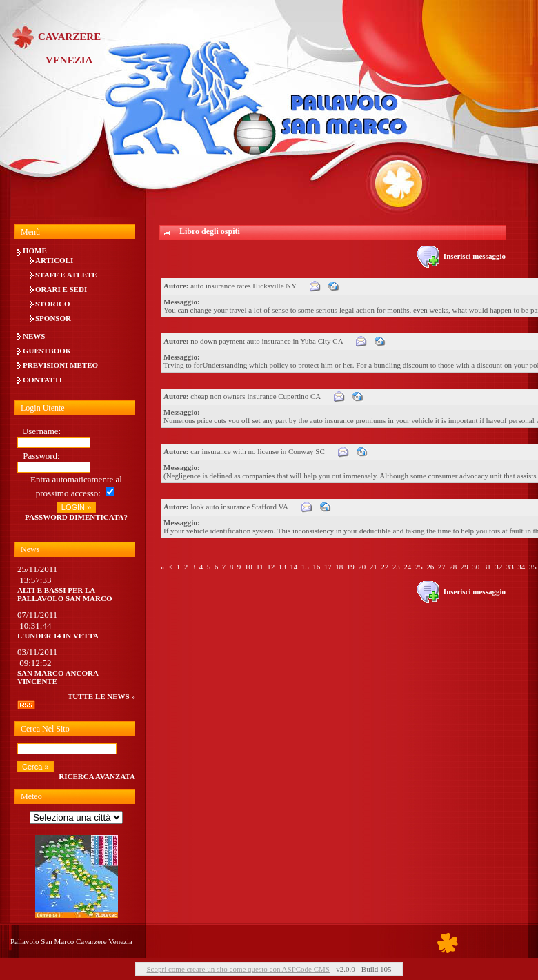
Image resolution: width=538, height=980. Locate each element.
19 (351, 567)
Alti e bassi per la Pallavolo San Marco (65, 594)
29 (465, 567)
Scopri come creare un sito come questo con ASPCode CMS (238, 969)
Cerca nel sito (45, 729)
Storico (53, 304)
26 (430, 567)
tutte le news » (101, 696)
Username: (41, 431)
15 (305, 567)
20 (362, 567)
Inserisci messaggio (461, 256)
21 (373, 567)
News (34, 336)
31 (487, 567)
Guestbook (47, 351)
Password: (41, 456)
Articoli (54, 260)
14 (293, 567)
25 (419, 567)
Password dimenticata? (76, 517)
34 (521, 567)
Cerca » (36, 767)
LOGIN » (76, 507)
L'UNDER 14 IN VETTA (58, 636)
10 (249, 567)
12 (271, 567)
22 (385, 567)
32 (498, 567)
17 (328, 567)
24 (407, 567)
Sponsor (53, 318)
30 (476, 567)
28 (453, 567)
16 (316, 567)
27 (442, 567)
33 (510, 567)
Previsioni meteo (60, 365)
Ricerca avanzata (97, 776)
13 (282, 567)
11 (260, 567)
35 (533, 567)
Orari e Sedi (61, 289)
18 (339, 567)
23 (396, 567)
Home (35, 251)
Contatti (42, 380)
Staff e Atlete (66, 275)
